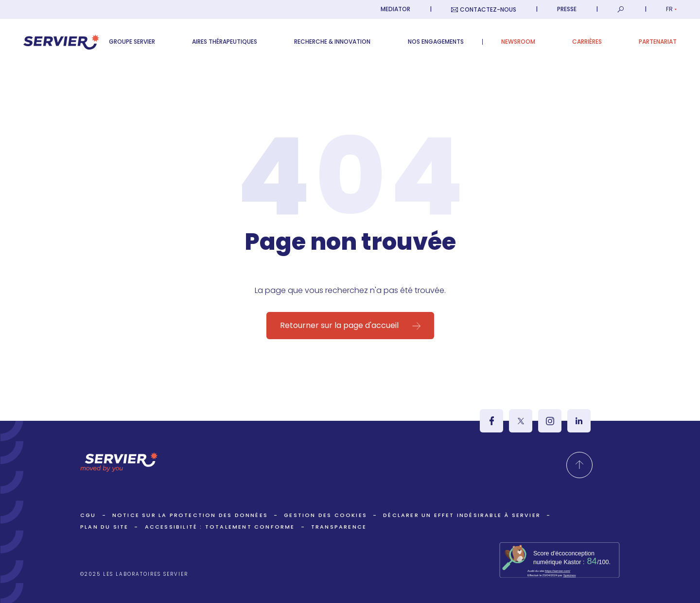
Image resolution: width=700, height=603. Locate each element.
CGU (88, 515)
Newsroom (518, 42)
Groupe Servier (132, 42)
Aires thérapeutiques (225, 42)
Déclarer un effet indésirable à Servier (462, 515)
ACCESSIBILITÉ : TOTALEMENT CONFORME (220, 527)
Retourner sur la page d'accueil (339, 325)
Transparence (339, 527)
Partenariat (658, 42)
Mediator (395, 9)
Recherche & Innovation (332, 42)
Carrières (587, 42)
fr (671, 9)
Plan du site (104, 527)
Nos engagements (436, 42)
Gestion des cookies (325, 515)
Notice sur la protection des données (190, 515)
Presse (567, 9)
